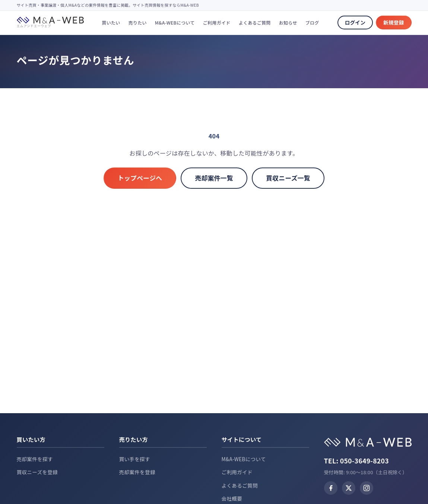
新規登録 (394, 22)
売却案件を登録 (137, 472)
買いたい (111, 23)
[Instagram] (367, 488)
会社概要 (232, 498)
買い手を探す (135, 459)
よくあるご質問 (255, 23)
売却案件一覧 (214, 178)
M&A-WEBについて (175, 23)
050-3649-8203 (364, 461)
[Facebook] (331, 488)
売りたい (138, 23)
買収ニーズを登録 (37, 472)
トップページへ (140, 178)
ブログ (312, 23)
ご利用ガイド (217, 23)
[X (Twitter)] (349, 488)
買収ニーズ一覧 (288, 178)
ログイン (355, 22)
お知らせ (288, 23)
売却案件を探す (35, 459)
